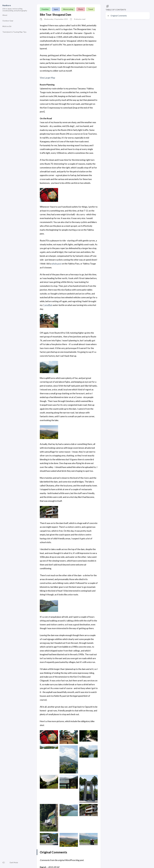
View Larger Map (48, 78)
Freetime (45, 9)
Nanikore (7, 5)
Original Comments (119, 16)
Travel (91, 9)
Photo (81, 9)
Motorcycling (68, 9)
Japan (56, 9)
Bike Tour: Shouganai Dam (55, 15)
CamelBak (48, 305)
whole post (56, 263)
